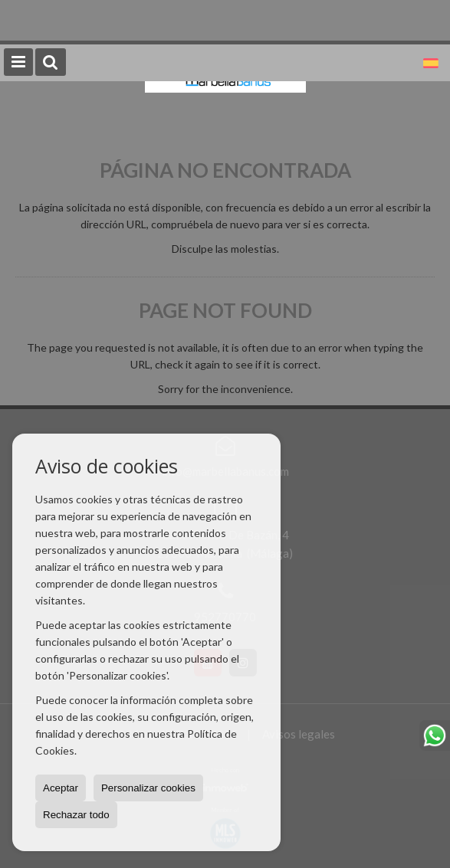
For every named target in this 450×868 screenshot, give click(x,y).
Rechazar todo (76, 815)
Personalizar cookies (148, 788)
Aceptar (61, 788)
